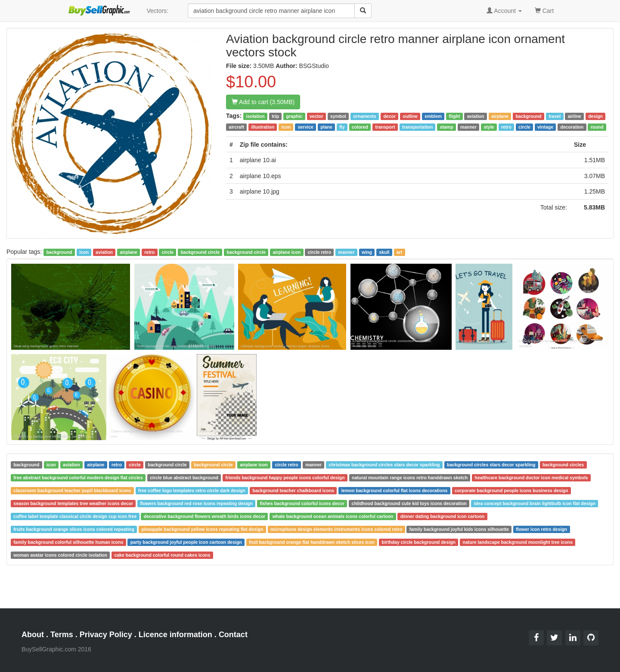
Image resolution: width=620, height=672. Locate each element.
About (33, 635)
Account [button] (504, 11)
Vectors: (157, 11)
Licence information (175, 635)
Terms (62, 635)
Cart (544, 10)
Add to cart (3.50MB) (263, 102)
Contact (233, 635)
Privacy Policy (106, 635)
